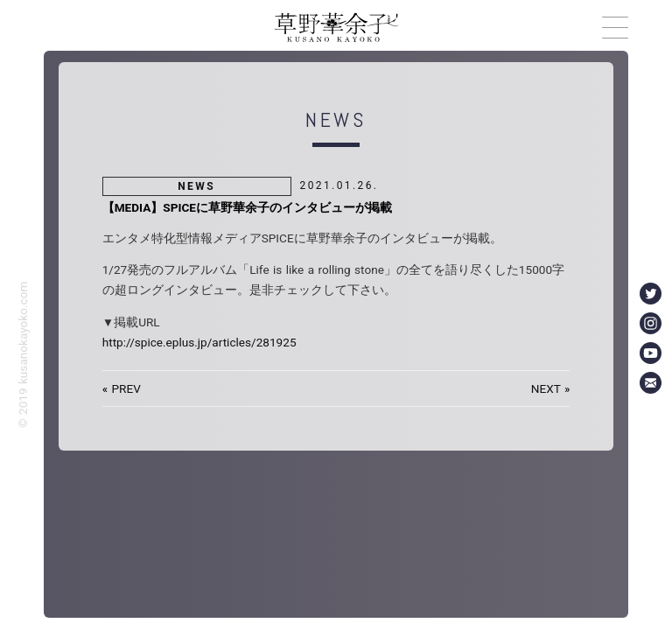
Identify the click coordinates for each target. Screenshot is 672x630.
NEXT (546, 388)
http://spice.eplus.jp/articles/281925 (199, 342)
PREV (126, 388)
